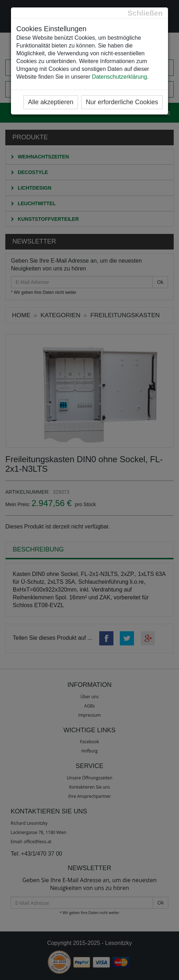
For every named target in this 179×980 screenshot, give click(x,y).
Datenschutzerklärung (119, 77)
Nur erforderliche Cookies (122, 102)
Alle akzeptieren (51, 102)
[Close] (145, 13)
